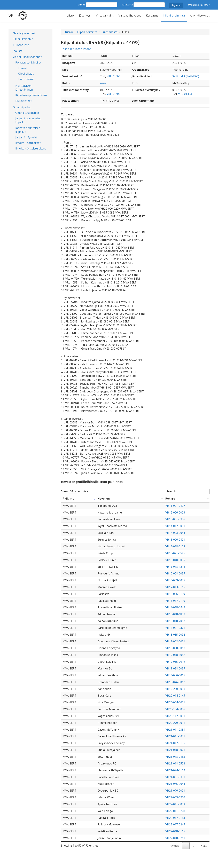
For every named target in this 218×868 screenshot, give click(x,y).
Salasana (127, 5)
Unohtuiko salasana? (199, 5)
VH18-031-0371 (175, 628)
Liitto (70, 15)
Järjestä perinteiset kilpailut (28, 130)
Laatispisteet (26, 79)
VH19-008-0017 (175, 648)
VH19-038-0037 (175, 668)
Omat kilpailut (22, 107)
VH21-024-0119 (175, 770)
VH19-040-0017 (175, 675)
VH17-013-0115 (175, 587)
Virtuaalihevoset (130, 15)
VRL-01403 (113, 76)
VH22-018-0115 (175, 831)
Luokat (22, 68)
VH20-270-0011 (175, 723)
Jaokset (18, 51)
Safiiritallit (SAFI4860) (186, 76)
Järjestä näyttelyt (26, 137)
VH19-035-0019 (175, 662)
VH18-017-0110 (175, 601)
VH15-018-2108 (175, 546)
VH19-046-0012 (175, 682)
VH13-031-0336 (175, 519)
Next (204, 846)
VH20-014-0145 (175, 696)
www (103, 83)
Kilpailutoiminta (174, 15)
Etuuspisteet (23, 101)
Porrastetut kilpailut (28, 62)
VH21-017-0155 (175, 743)
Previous (173, 846)
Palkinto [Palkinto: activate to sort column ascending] (68, 499)
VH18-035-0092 (175, 635)
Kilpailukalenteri (23, 39)
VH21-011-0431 (175, 736)
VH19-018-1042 (175, 655)
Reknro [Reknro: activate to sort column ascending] (170, 499)
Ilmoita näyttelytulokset (30, 148)
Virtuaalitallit (105, 15)
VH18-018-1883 (175, 614)
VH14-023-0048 (175, 533)
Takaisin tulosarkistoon (76, 49)
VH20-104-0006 (175, 709)
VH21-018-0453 (175, 757)
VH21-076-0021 (175, 791)
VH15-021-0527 (175, 553)
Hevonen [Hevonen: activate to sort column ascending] (104, 499)
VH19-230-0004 (175, 689)
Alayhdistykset (200, 15)
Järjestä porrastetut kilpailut (28, 120)
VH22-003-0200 (175, 797)
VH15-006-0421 (175, 540)
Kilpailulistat (26, 74)
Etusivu (68, 32)
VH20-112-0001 (175, 716)
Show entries (74, 491)
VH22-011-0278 (175, 811)
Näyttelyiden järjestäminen (24, 88)
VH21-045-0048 (175, 784)
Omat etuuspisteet (27, 113)
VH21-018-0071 (175, 750)
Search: (188, 491)
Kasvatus (152, 15)
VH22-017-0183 (175, 818)
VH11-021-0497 (175, 506)
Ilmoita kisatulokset (28, 143)
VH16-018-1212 (175, 567)
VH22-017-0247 (175, 824)
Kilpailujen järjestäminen (31, 95)
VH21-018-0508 (175, 763)
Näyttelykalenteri (24, 33)
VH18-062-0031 (175, 641)
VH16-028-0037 (175, 573)
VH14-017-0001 (175, 526)
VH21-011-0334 (175, 730)
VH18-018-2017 (175, 621)
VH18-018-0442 (175, 607)
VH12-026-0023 (175, 512)
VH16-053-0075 (175, 580)
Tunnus (81, 5)
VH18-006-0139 (175, 594)
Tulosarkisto (21, 45)
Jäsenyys (85, 15)
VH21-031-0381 (175, 777)
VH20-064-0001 (175, 702)
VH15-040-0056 (175, 560)
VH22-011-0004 (175, 804)
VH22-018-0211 (175, 838)
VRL (12, 15)
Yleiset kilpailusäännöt (27, 57)
